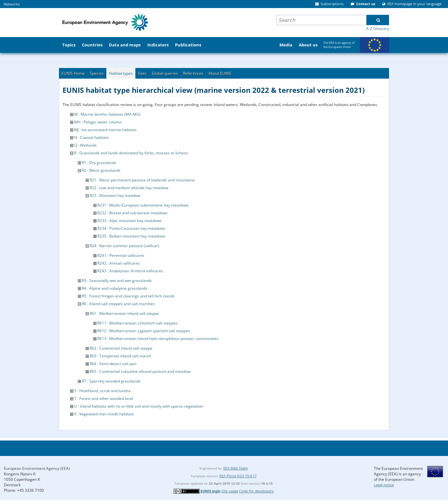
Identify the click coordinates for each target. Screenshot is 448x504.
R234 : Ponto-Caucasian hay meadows (131, 228)
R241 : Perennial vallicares (121, 255)
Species (97, 73)
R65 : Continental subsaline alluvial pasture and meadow (140, 371)
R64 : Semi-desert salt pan (113, 364)
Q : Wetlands (85, 145)
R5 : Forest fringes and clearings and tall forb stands (128, 296)
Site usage (230, 491)
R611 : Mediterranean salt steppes (137, 323)
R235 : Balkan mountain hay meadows (131, 236)
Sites (142, 73)
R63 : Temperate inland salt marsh (120, 356)
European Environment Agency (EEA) (37, 468)
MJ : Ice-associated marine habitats (105, 130)
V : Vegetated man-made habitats (104, 414)
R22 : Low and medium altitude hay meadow (129, 188)
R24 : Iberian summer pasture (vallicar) (124, 246)
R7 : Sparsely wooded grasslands (111, 381)
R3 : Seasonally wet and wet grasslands (117, 281)
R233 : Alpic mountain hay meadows (130, 221)
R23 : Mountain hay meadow (115, 195)
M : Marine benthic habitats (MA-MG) (107, 114)
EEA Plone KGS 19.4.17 (238, 476)
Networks (12, 4)
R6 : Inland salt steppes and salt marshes (118, 304)
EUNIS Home (73, 73)
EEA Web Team (236, 468)
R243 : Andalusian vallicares (130, 271)
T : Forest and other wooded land (103, 398)
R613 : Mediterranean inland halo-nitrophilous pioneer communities (158, 339)
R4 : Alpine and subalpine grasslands (115, 288)
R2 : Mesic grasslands (101, 170)
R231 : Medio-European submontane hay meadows (143, 205)
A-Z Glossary (378, 29)
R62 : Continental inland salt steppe (121, 348)
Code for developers (256, 491)
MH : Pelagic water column (98, 122)
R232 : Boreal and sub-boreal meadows (132, 213)
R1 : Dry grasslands (99, 163)
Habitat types (121, 73)
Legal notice (384, 485)
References (193, 73)
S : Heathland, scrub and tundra (102, 391)
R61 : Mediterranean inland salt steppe (124, 313)
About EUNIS (220, 73)
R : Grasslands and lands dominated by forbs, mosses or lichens (131, 153)
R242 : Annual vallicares (119, 263)
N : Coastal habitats (92, 137)
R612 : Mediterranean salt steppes (144, 331)
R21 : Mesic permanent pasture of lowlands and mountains (142, 180)
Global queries (165, 73)
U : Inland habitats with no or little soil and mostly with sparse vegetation (139, 406)
